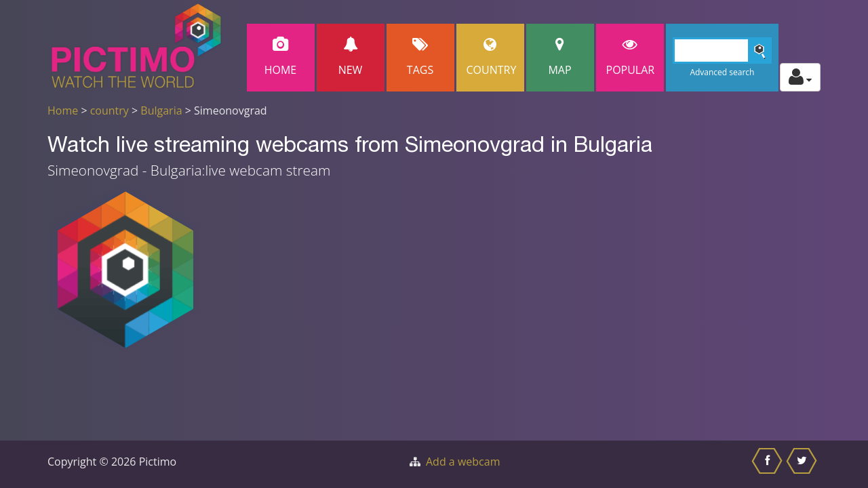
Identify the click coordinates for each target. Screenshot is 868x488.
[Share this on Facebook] (769, 464)
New (351, 57)
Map (560, 57)
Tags (420, 57)
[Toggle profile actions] (800, 77)
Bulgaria (161, 110)
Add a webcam (463, 462)
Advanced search (722, 72)
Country (492, 57)
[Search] (723, 50)
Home (281, 57)
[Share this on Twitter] (803, 464)
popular (631, 57)
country (110, 110)
